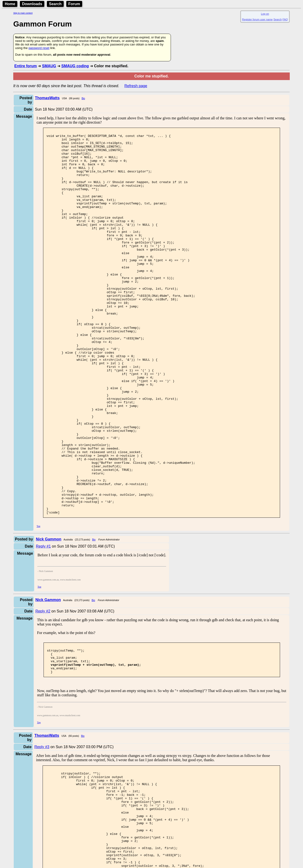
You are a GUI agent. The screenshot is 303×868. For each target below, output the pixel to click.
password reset (39, 48)
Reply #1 (43, 623)
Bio (83, 98)
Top (38, 603)
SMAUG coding (75, 66)
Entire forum (25, 66)
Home (10, 4)
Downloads (32, 4)
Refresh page (136, 86)
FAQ (285, 19)
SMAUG (49, 66)
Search (55, 4)
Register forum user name (257, 19)
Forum (74, 4)
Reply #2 (43, 688)
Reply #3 (42, 829)
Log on (265, 14)
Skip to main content (23, 13)
